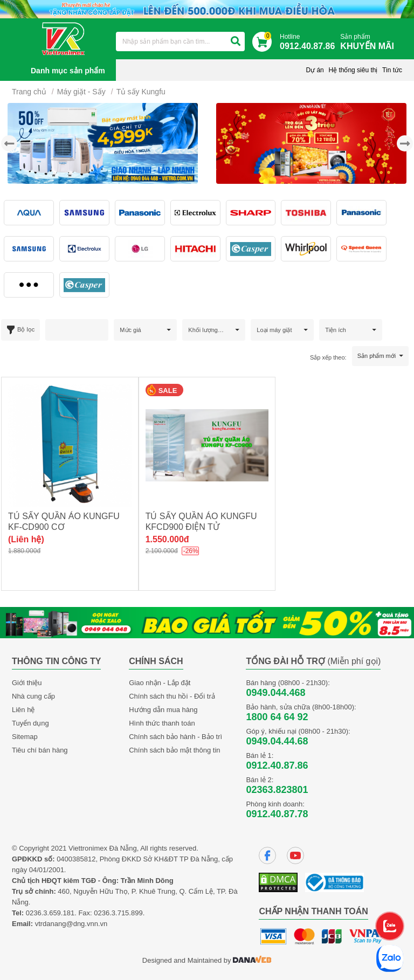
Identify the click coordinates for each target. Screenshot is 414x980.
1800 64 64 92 (277, 717)
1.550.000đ (167, 539)
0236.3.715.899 (118, 913)
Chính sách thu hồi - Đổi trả (172, 696)
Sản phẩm (370, 42)
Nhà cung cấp (33, 696)
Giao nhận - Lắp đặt (160, 683)
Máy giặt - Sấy (81, 92)
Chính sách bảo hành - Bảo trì (175, 737)
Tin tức (392, 70)
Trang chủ (29, 92)
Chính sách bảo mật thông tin (174, 750)
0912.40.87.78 (277, 814)
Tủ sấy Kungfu (141, 92)
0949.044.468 (275, 693)
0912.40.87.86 (277, 765)
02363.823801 (277, 790)
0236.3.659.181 (50, 913)
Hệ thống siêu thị (353, 70)
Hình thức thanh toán (162, 723)
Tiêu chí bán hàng (40, 750)
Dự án (315, 70)
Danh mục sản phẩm (68, 71)
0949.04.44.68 (277, 741)
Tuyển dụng (30, 723)
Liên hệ (23, 710)
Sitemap (25, 737)
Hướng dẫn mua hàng (163, 710)
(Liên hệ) (26, 539)
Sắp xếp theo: (328, 357)
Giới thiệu (27, 683)
